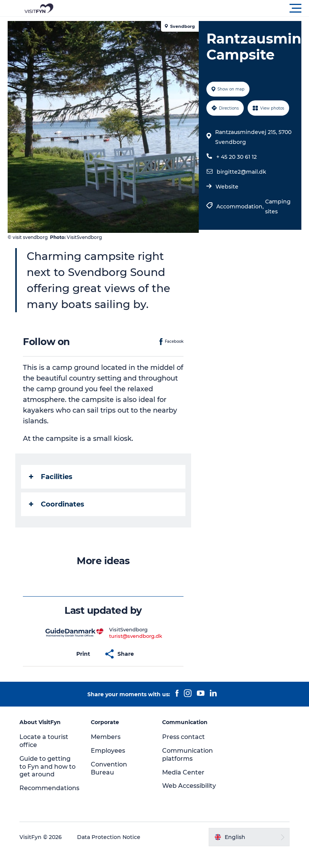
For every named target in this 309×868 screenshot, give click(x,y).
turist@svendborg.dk (136, 636)
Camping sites (278, 207)
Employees (108, 751)
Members (106, 737)
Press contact (183, 737)
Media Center (183, 772)
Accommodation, (241, 207)
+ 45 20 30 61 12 (237, 157)
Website (227, 187)
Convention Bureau (109, 768)
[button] (189, 8)
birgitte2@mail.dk (241, 172)
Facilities (51, 477)
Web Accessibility (189, 786)
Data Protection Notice (109, 837)
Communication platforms (187, 755)
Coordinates (57, 504)
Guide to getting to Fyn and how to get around (47, 767)
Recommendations (49, 788)
